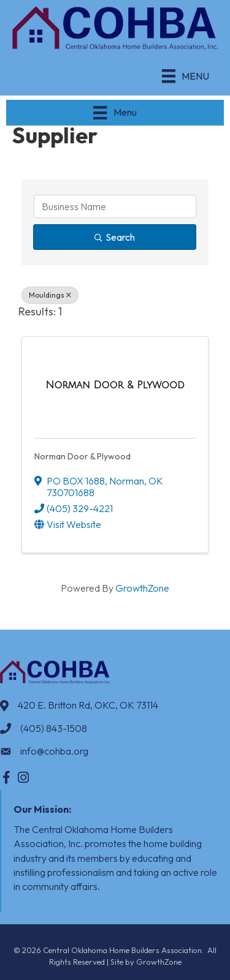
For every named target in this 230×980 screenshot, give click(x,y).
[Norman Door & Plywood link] (115, 385)
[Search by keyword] (115, 206)
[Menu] (186, 76)
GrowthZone (142, 588)
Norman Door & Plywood (82, 456)
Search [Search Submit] (115, 237)
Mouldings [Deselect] (50, 295)
